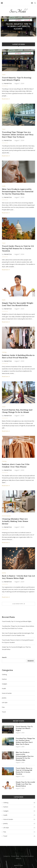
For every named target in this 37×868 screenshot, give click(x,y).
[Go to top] (18, 865)
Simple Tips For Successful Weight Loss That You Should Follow (18, 304)
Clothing (4, 674)
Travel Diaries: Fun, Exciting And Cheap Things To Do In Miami (17, 411)
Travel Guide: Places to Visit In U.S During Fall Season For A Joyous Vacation (18, 248)
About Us (18, 858)
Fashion (4, 679)
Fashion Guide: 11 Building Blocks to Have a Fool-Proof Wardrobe (18, 356)
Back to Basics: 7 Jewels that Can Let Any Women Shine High (18, 577)
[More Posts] (18, 604)
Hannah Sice (8, 83)
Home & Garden (7, 693)
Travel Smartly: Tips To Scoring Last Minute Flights (18, 26)
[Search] (35, 3)
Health (4, 688)
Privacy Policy (15, 856)
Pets (3, 707)
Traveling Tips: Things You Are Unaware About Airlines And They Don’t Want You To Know (18, 135)
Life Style (5, 702)
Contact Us (7, 856)
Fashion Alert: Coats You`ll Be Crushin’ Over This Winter (16, 465)
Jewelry (4, 698)
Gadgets (5, 684)
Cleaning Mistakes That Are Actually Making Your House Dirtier (15, 521)
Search (4, 657)
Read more (6, 99)
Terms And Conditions (27, 856)
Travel (4, 712)
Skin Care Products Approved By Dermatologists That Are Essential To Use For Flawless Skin (18, 192)
